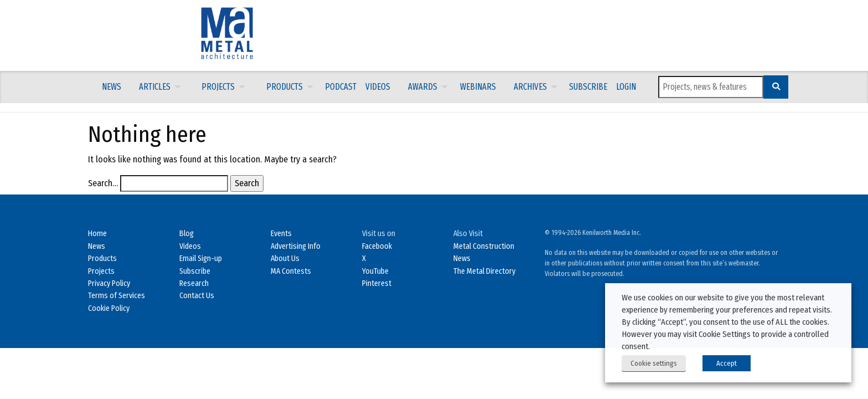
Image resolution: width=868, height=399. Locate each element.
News (112, 87)
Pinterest (377, 283)
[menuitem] (112, 87)
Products (285, 87)
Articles (155, 87)
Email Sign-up (201, 259)
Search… (103, 183)
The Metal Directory (484, 271)
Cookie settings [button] (654, 363)
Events (281, 234)
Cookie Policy (109, 308)
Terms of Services (117, 296)
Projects (218, 87)
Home (97, 234)
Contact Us (197, 296)
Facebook (377, 246)
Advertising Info (296, 246)
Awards (423, 87)
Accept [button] (727, 363)
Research (194, 283)
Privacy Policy (109, 283)
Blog (187, 234)
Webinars (478, 87)
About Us (285, 259)
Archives (530, 87)
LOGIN (626, 87)
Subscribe (588, 87)
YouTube (375, 271)
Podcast (341, 87)
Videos (378, 87)
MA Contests (291, 271)
